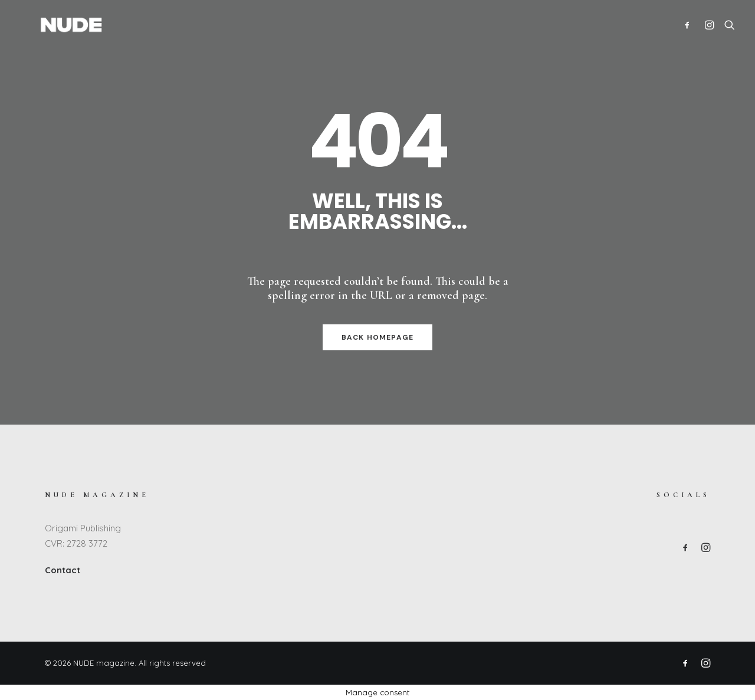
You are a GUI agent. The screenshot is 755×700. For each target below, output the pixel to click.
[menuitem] (690, 25)
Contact (63, 570)
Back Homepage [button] (378, 337)
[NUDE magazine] (52, 25)
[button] (690, 25)
